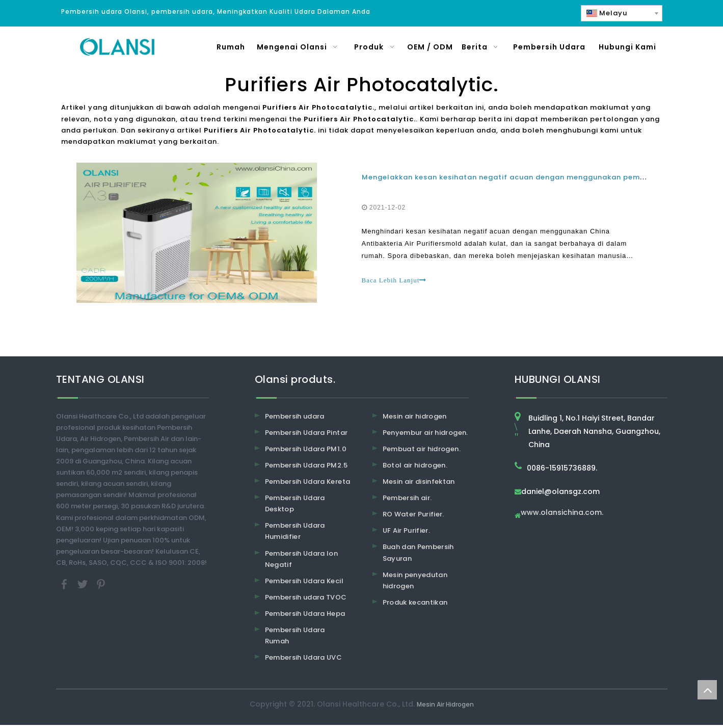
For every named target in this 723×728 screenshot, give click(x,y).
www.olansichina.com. (562, 516)
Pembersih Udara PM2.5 (306, 468)
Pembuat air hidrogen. (422, 452)
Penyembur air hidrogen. (425, 436)
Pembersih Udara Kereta (308, 485)
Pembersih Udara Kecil (304, 584)
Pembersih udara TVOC (306, 600)
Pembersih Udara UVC (304, 660)
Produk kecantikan (415, 605)
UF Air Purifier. (407, 534)
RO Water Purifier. (413, 517)
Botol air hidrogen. (415, 468)
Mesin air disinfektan (419, 485)
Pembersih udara (295, 419)
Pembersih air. (407, 501)
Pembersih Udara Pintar (306, 436)
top (707, 690)
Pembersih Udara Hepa (305, 617)
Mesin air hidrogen (415, 419)
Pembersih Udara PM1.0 (306, 452)
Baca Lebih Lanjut (394, 282)
